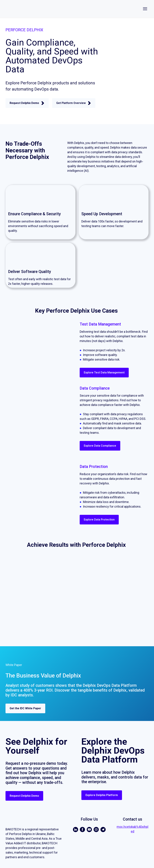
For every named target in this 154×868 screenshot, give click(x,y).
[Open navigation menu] (145, 9)
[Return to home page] (52, 9)
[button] (27, 103)
